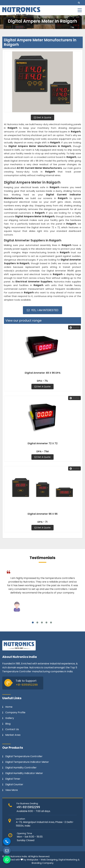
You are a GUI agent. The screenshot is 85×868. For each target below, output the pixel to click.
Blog (8, 724)
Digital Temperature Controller (24, 756)
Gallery (10, 718)
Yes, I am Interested (43, 310)
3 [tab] (42, 622)
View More (12, 790)
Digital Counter (14, 784)
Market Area (13, 735)
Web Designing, (49, 860)
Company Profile (15, 713)
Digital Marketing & (69, 860)
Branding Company (43, 863)
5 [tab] (51, 622)
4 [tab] (46, 622)
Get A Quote (42, 117)
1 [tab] (33, 622)
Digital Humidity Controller (21, 768)
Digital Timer (13, 779)
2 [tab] (37, 622)
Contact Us (12, 729)
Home (9, 707)
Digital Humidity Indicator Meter (24, 773)
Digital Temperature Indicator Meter (27, 762)
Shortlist (74, 327)
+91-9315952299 (27, 685)
